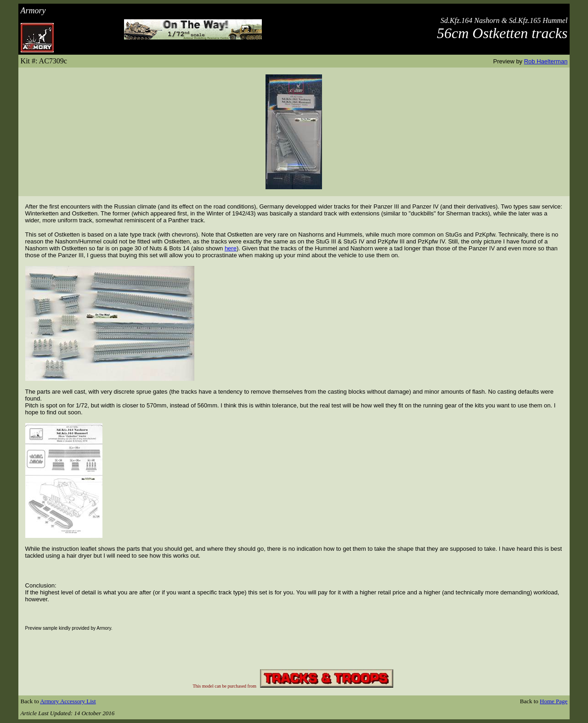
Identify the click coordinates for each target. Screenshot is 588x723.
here (231, 248)
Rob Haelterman (546, 61)
